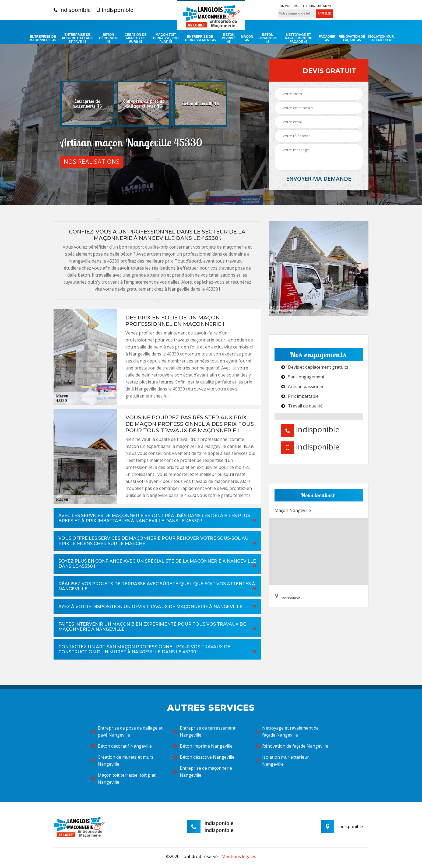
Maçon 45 (247, 39)
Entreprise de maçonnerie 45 (43, 39)
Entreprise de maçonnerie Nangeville (203, 772)
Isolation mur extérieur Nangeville (282, 761)
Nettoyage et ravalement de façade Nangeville (287, 731)
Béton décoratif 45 (108, 38)
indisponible (72, 10)
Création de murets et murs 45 (136, 38)
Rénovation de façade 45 (352, 39)
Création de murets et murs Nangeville (122, 761)
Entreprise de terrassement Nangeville (204, 731)
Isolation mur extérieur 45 (381, 39)
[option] (87, 104)
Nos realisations (92, 162)
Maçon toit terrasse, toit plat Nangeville (123, 779)
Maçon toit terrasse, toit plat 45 (166, 38)
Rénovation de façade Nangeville (292, 746)
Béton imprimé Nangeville (203, 746)
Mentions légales (239, 856)
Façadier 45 (327, 39)
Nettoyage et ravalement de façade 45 (299, 38)
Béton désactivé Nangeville (204, 757)
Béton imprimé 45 (229, 38)
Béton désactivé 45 (268, 38)
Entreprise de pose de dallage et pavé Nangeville (127, 731)
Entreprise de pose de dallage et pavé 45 (77, 38)
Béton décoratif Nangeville (122, 746)
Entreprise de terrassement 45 (200, 39)
